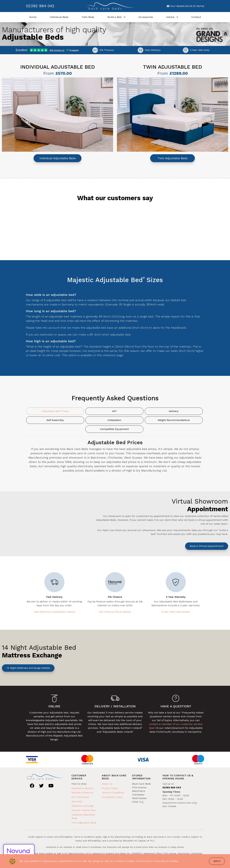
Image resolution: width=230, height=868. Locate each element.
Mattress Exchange (83, 806)
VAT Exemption (80, 797)
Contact (196, 17)
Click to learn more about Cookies (157, 861)
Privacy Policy (110, 788)
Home (33, 17)
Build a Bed (116, 17)
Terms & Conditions (113, 793)
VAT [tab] (114, 411)
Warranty (77, 801)
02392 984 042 (40, 6)
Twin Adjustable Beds (173, 158)
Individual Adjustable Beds (58, 158)
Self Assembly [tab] (55, 420)
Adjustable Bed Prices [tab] (55, 411)
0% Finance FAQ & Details (115, 612)
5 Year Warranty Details (176, 612)
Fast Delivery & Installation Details (54, 612)
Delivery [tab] (174, 411)
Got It (217, 861)
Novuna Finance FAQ (83, 810)
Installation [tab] (114, 420)
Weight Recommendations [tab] (174, 420)
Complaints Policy (112, 797)
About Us (107, 784)
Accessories (146, 17)
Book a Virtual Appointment (207, 546)
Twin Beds (88, 17)
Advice (172, 17)
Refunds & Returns (82, 793)
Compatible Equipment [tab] (114, 429)
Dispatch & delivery (83, 788)
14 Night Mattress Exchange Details (28, 668)
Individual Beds (59, 17)
